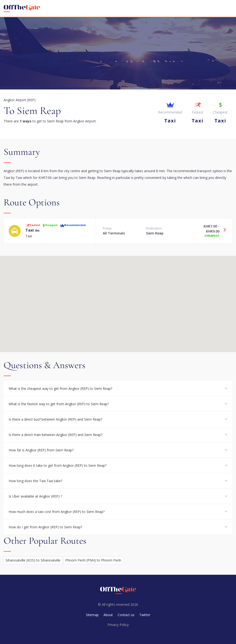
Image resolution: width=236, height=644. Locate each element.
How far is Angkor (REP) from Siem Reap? (41, 450)
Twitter (145, 615)
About (108, 615)
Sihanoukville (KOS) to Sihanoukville (33, 560)
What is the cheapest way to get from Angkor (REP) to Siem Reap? (60, 388)
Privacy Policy (118, 625)
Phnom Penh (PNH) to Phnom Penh (93, 560)
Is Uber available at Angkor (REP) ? (35, 496)
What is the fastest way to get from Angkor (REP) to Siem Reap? (59, 404)
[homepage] (22, 8)
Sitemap (92, 615)
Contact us (126, 615)
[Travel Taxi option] (223, 230)
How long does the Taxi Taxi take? (35, 481)
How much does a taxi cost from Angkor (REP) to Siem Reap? (57, 512)
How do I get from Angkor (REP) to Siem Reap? (45, 527)
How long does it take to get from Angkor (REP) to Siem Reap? (57, 465)
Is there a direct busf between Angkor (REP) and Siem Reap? (55, 419)
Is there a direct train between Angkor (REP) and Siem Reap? (55, 435)
